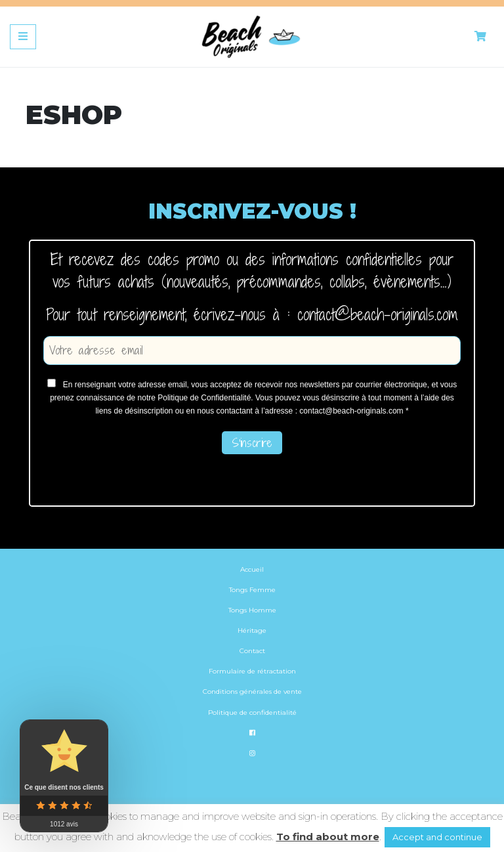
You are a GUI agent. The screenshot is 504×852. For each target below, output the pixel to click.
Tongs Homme (252, 610)
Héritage (252, 630)
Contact (252, 651)
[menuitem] (252, 773)
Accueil (252, 569)
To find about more (328, 837)
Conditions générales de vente (252, 692)
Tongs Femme (252, 590)
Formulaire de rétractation (252, 671)
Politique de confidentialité (252, 713)
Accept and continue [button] (437, 837)
